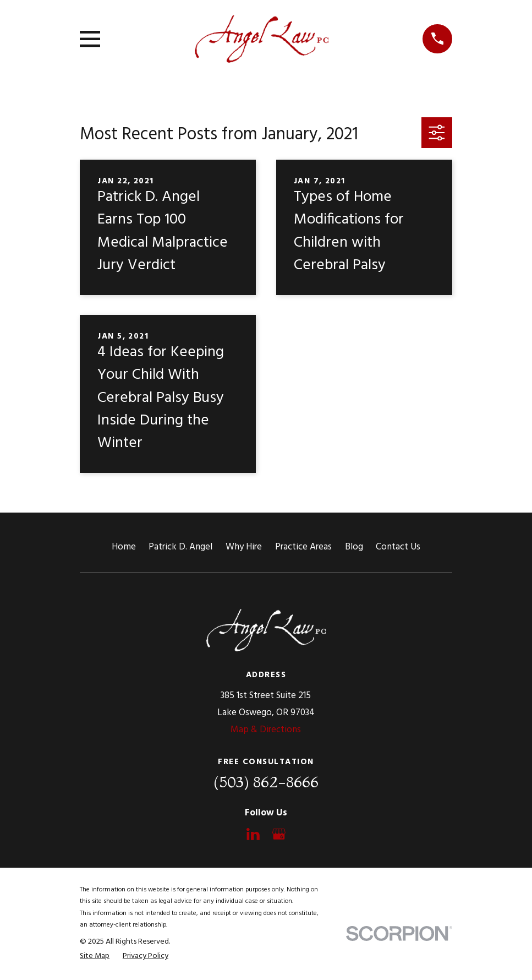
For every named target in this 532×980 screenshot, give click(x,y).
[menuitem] (95, 956)
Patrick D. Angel (180, 547)
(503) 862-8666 (266, 782)
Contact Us (398, 547)
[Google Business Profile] (279, 834)
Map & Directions (266, 730)
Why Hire (244, 547)
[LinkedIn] (253, 834)
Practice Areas (303, 547)
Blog (354, 547)
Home (124, 547)
